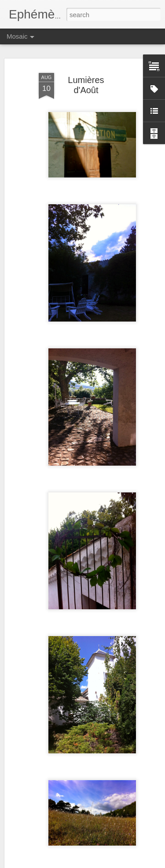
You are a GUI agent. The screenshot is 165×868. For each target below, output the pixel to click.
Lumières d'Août (86, 85)
